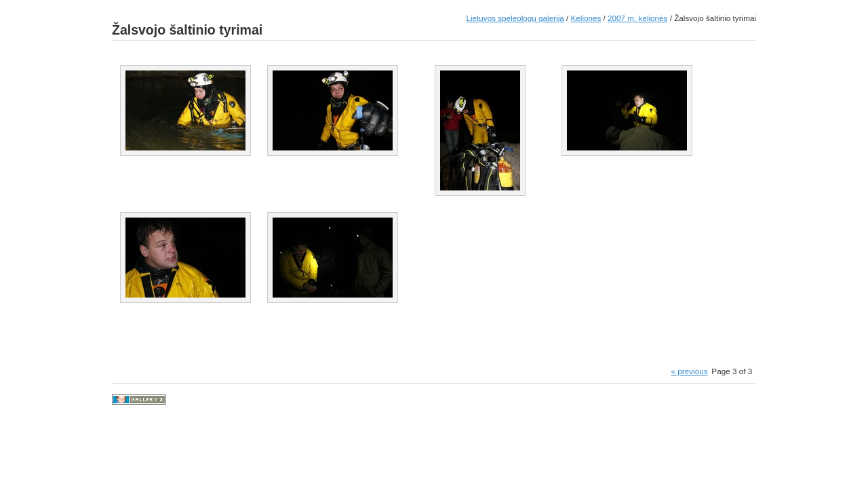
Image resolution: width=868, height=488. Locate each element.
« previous (690, 371)
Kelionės (586, 18)
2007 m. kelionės (637, 18)
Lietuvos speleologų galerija (515, 18)
